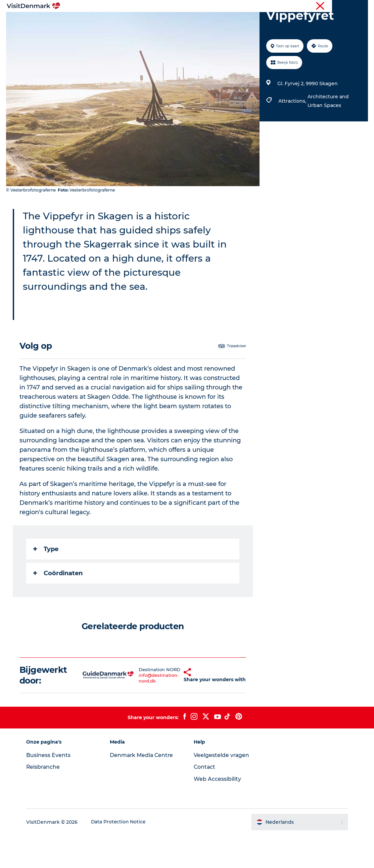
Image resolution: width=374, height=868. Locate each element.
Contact (205, 800)
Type (46, 581)
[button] (172, 708)
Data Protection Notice (121, 855)
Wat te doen (184, 22)
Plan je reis (276, 22)
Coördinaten (59, 605)
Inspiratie (97, 22)
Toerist (314, 6)
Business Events (51, 788)
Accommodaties (231, 22)
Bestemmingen (138, 22)
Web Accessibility (217, 812)
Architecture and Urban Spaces (328, 133)
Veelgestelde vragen (222, 788)
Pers (363, 6)
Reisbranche (339, 6)
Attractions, (293, 133)
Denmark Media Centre (144, 788)
